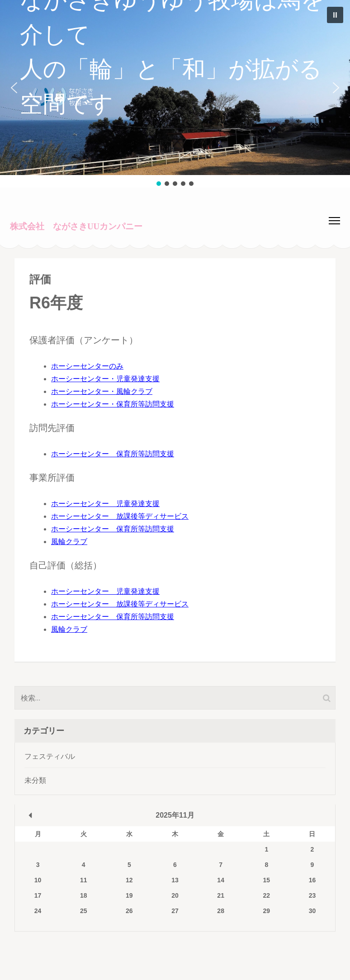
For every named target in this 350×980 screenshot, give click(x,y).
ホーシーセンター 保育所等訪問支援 (113, 454)
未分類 (35, 780)
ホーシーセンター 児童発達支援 (105, 504)
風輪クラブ (69, 542)
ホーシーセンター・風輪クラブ (102, 391)
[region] (175, 94)
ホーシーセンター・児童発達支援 (105, 379)
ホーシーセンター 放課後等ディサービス (120, 516)
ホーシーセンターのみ (87, 366)
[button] (175, 88)
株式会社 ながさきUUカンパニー (76, 226)
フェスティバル (50, 756)
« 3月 (30, 815)
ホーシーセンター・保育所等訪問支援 (113, 404)
